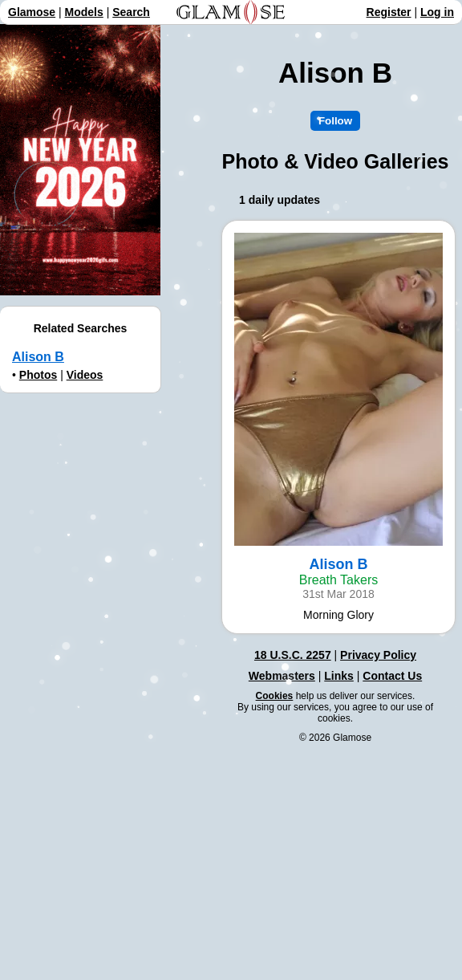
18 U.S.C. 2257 (293, 655)
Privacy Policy (378, 655)
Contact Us (392, 676)
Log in (437, 12)
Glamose (32, 12)
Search (131, 12)
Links (339, 676)
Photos (38, 375)
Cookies (275, 696)
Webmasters (282, 676)
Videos (85, 375)
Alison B (38, 357)
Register (389, 12)
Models (84, 12)
